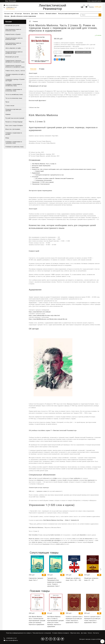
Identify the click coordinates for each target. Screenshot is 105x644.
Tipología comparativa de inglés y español (15, 75)
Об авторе (18, 14)
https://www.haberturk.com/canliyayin (40, 312)
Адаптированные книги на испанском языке (13, 30)
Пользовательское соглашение (42, 633)
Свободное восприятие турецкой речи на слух (50, 175)
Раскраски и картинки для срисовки (13, 110)
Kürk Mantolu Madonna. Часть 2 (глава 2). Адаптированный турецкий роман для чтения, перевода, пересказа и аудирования (55, 622)
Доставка (35, 14)
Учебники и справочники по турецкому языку (14, 142)
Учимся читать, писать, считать (15, 71)
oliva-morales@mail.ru (12, 5)
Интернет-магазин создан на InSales (90, 639)
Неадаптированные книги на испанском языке (14, 39)
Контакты (27, 14)
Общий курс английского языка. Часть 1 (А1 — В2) (73, 579)
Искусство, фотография (13, 129)
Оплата (42, 14)
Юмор (7, 138)
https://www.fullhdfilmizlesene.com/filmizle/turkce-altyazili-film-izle (48, 319)
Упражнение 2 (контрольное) (41, 184)
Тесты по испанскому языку (14, 98)
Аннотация (35, 167)
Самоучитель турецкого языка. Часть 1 (36, 579)
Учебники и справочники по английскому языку (14, 85)
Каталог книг (9, 14)
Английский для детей (12, 26)
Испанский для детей (12, 57)
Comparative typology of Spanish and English (15, 80)
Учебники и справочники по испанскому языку (14, 90)
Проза (7, 102)
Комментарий (39, 171)
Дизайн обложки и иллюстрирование (23, 16)
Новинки (35, 22)
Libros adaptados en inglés (13, 48)
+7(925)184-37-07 (11, 7)
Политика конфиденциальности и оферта (19, 633)
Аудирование (36, 173)
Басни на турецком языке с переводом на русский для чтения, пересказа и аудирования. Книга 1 (92, 620)
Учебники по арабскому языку (14, 147)
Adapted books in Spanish (13, 34)
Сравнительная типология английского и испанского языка (15, 61)
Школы (7, 16)
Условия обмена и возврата (61, 633)
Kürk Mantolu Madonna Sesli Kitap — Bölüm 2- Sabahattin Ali (61, 520)
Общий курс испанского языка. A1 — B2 (91, 579)
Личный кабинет (51, 14)
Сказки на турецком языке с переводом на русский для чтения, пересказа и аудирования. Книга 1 (74, 620)
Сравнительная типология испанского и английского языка (15, 66)
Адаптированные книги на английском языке (13, 44)
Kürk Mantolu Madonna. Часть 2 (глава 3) (44, 164)
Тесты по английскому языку (14, 95)
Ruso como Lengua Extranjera (14, 126)
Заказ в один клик (83, 52)
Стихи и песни (10, 106)
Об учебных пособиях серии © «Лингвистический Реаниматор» (55, 179)
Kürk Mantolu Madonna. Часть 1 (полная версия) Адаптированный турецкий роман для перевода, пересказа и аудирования (37, 621)
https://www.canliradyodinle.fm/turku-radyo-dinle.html (44, 316)
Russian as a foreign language (14, 122)
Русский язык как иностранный (15, 118)
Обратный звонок (10, 9)
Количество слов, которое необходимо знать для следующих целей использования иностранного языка (64, 169)
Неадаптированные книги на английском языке (14, 53)
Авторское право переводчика (41, 166)
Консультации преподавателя (68, 14)
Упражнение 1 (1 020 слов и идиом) (43, 182)
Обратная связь (75, 633)
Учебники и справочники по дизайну (14, 134)
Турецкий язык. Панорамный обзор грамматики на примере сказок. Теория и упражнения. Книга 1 (54, 582)
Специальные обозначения (43, 180)
